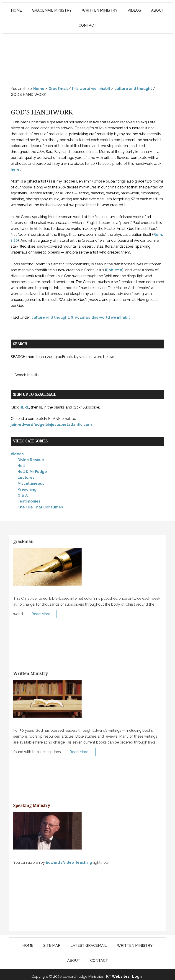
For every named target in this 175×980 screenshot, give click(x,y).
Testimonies (29, 497)
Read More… (42, 610)
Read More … (80, 748)
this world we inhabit (111, 313)
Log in (138, 972)
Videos (17, 450)
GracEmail (80, 313)
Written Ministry (30, 669)
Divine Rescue (31, 456)
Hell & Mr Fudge (32, 468)
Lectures (26, 473)
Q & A (23, 491)
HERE (24, 403)
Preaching (27, 485)
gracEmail (23, 537)
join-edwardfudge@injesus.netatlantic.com (51, 420)
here (15, 165)
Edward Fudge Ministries (87, 54)
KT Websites (118, 972)
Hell (21, 462)
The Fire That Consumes (40, 503)
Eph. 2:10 (114, 266)
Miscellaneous (31, 479)
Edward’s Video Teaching (69, 858)
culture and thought (50, 313)
